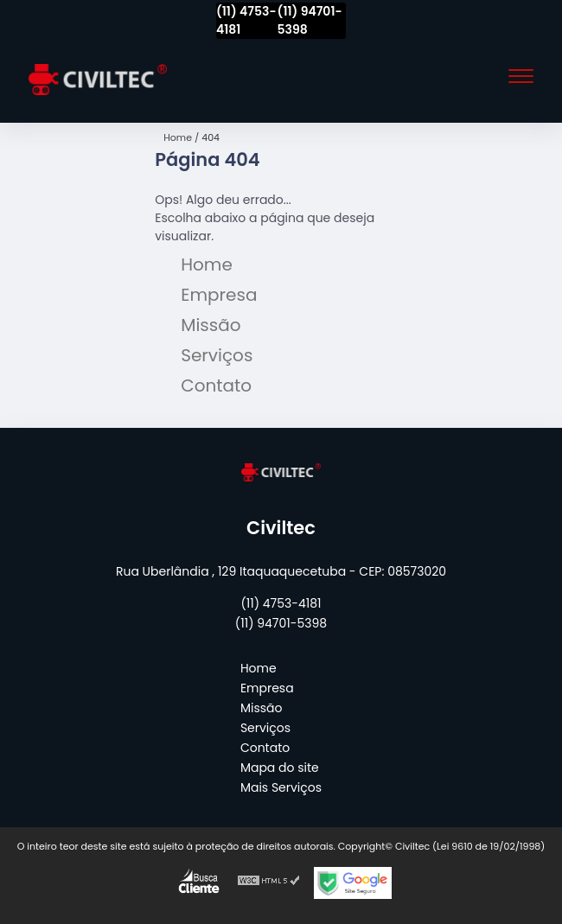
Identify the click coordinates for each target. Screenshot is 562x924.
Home (207, 264)
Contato (216, 386)
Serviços (217, 355)
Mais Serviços (281, 787)
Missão (211, 325)
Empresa (219, 295)
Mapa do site (280, 768)
